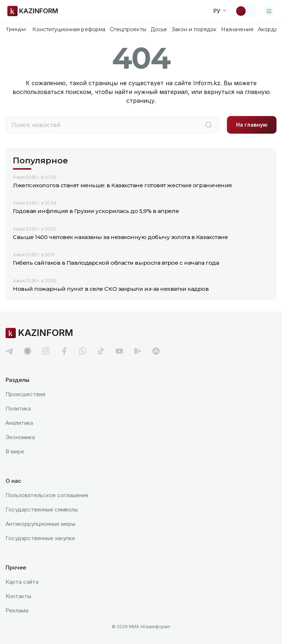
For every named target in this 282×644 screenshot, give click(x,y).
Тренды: (16, 29)
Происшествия (25, 394)
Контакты (18, 596)
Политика (18, 408)
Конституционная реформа (69, 29)
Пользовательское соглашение (47, 495)
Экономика (20, 437)
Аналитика (19, 423)
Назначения (237, 29)
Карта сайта (22, 582)
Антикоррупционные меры (40, 524)
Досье (159, 29)
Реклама (17, 610)
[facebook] (64, 351)
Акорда (268, 29)
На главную (252, 125)
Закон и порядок (194, 29)
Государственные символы (42, 509)
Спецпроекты (128, 29)
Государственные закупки (40, 538)
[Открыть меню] (269, 11)
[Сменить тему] (246, 11)
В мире (15, 451)
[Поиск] (209, 125)
